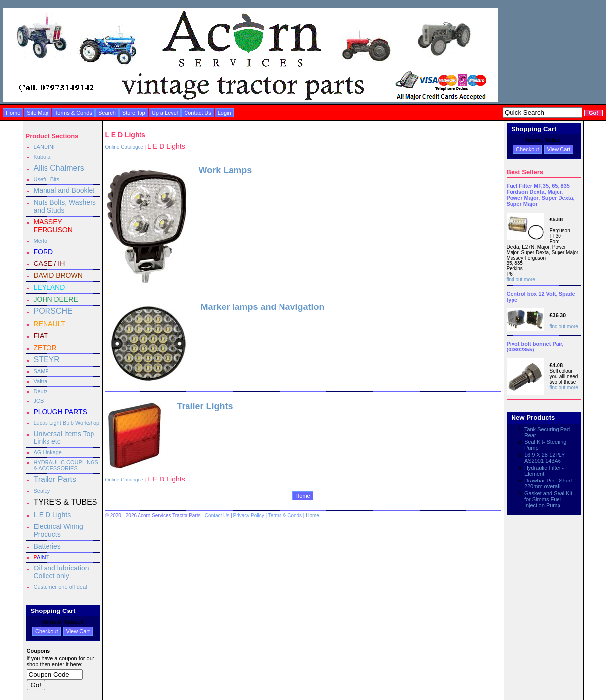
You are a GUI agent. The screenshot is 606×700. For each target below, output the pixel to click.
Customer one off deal (60, 587)
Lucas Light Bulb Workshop (67, 423)
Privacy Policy (248, 515)
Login (224, 113)
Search (107, 113)
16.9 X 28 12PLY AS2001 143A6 (545, 458)
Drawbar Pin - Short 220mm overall (548, 483)
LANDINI (44, 147)
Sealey (42, 491)
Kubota (42, 157)
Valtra (41, 381)
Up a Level (165, 113)
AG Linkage (48, 452)
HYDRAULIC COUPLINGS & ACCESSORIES (66, 465)
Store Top (134, 113)
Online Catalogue (124, 147)
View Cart (78, 631)
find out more (521, 280)
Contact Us (197, 113)
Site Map (37, 113)
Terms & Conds (73, 113)
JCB (39, 401)
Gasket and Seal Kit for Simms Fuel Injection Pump (548, 499)
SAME (41, 371)
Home (13, 113)
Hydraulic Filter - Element (544, 471)
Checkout (47, 631)
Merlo (41, 241)
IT (42, 557)
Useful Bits (47, 179)
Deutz (41, 391)
